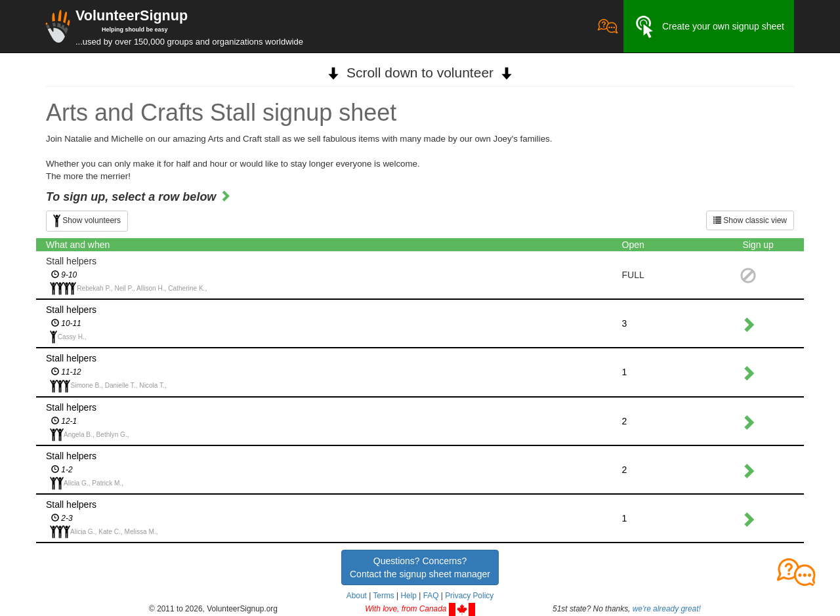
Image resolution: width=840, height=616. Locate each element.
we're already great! (667, 609)
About (357, 596)
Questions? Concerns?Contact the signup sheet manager (420, 567)
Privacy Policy (469, 596)
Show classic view (750, 220)
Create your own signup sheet (709, 27)
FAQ (431, 596)
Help (408, 596)
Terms (383, 596)
